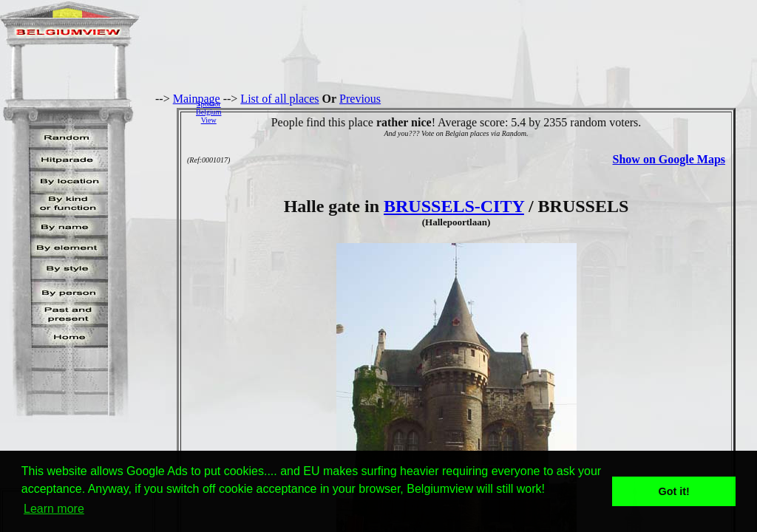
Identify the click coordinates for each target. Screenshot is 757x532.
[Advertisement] (493, 112)
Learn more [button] (54, 509)
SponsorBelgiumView (208, 112)
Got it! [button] (674, 491)
